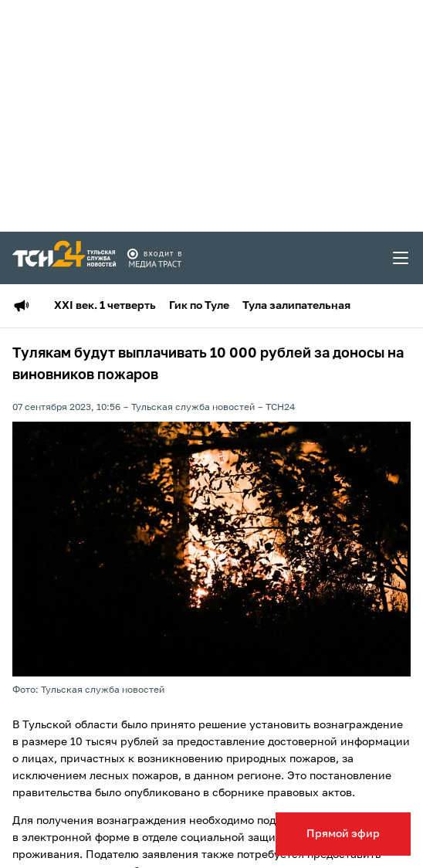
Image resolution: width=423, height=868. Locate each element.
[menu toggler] (401, 258)
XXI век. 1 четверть (105, 306)
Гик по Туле (199, 306)
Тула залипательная (296, 306)
